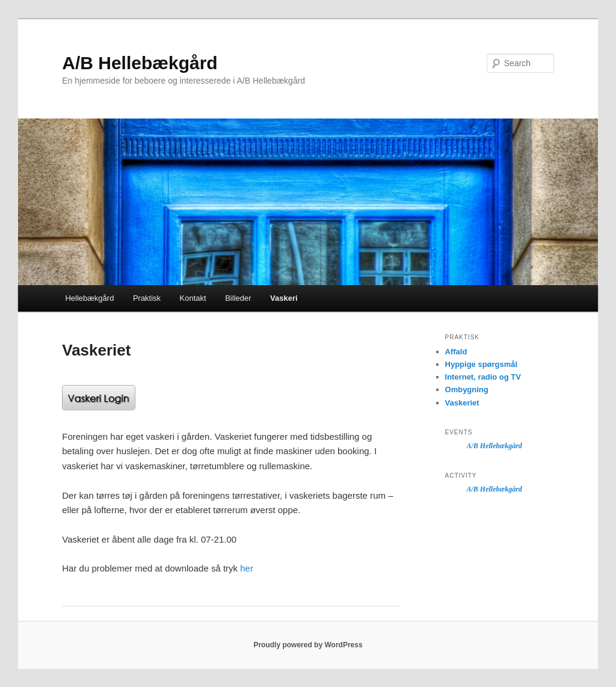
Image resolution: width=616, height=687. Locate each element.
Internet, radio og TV (483, 377)
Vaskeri (284, 298)
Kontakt (193, 298)
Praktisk (147, 298)
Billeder (238, 298)
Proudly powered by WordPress (308, 645)
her (247, 568)
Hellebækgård (89, 298)
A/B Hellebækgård (140, 63)
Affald (456, 352)
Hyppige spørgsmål (482, 364)
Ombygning (467, 390)
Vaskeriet (462, 403)
